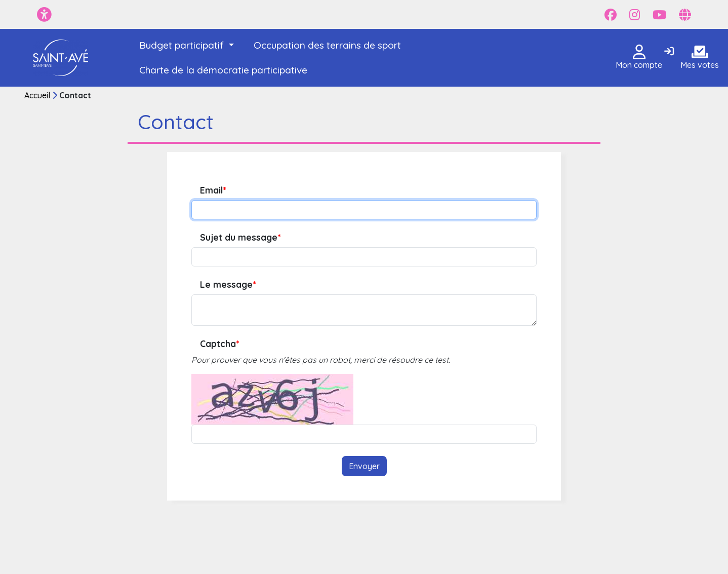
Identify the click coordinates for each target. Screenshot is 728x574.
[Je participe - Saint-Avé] (61, 58)
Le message (228, 284)
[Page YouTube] (659, 15)
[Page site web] (685, 15)
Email (213, 190)
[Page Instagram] (635, 15)
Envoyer (364, 466)
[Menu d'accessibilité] (44, 14)
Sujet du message (240, 237)
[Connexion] (669, 52)
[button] (187, 45)
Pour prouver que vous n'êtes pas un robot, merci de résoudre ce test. (321, 360)
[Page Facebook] (611, 15)
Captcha (219, 344)
